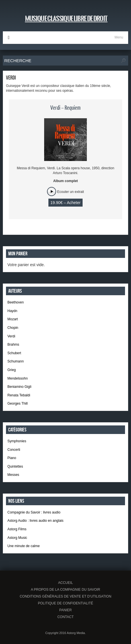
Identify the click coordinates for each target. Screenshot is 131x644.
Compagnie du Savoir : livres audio (34, 512)
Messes (13, 475)
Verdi (11, 336)
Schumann (16, 361)
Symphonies (17, 441)
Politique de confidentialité (65, 603)
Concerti (14, 450)
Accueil (65, 583)
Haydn (12, 311)
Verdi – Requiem (65, 108)
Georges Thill (18, 403)
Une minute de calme (23, 546)
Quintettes (15, 466)
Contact (65, 617)
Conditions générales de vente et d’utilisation (65, 596)
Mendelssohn (18, 378)
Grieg (12, 370)
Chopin (13, 328)
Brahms (13, 345)
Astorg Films (17, 529)
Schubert (14, 353)
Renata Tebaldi (19, 395)
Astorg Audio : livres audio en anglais (35, 521)
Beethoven (16, 302)
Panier (65, 610)
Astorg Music (17, 538)
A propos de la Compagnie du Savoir (65, 590)
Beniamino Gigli (19, 387)
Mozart (13, 319)
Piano (12, 458)
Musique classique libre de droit (66, 19)
